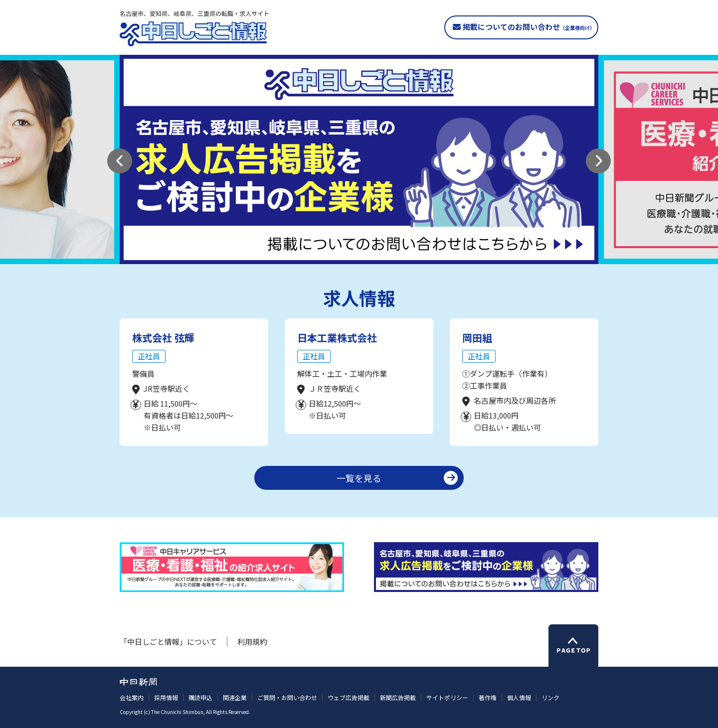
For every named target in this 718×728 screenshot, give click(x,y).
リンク (550, 697)
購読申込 (200, 697)
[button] (120, 161)
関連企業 (235, 697)
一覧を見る (359, 478)
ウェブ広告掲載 (349, 697)
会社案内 (132, 697)
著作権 (488, 697)
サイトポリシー (447, 697)
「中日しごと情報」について (168, 642)
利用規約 (252, 642)
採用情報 (166, 697)
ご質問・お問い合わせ (287, 697)
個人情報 (519, 697)
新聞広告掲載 (398, 697)
